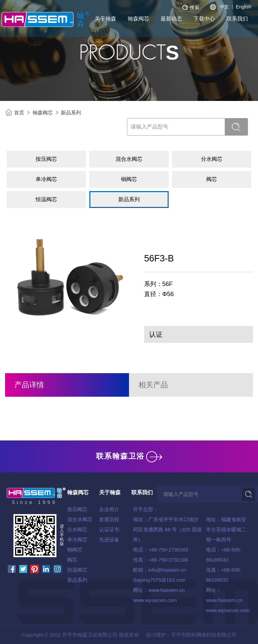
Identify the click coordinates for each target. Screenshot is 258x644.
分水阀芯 (77, 529)
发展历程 (109, 519)
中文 (224, 7)
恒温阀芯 (77, 570)
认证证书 (109, 529)
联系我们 (237, 19)
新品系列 (71, 113)
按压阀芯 (77, 509)
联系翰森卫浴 (129, 456)
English (244, 7)
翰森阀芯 (138, 19)
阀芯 (72, 560)
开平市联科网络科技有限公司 (204, 635)
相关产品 (153, 385)
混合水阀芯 (80, 519)
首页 (19, 113)
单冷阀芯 (77, 540)
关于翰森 (105, 19)
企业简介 (109, 509)
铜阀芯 (75, 550)
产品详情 (29, 385)
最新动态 (171, 19)
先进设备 (109, 540)
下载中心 (204, 19)
